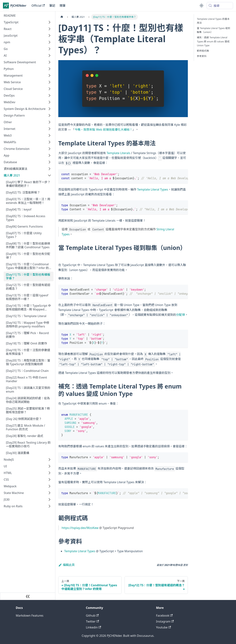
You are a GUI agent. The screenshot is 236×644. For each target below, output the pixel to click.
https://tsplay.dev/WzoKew (80, 528)
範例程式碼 (203, 51)
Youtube (164, 627)
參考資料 (202, 56)
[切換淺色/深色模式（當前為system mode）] (201, 6)
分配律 (180, 315)
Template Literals (118, 153)
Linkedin (94, 627)
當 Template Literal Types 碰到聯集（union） (213, 30)
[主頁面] (62, 17)
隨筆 (63, 6)
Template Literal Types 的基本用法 (213, 21)
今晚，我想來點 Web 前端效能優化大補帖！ (104, 130)
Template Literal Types (153, 189)
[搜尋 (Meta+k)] (220, 6)
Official (38, 6)
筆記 (52, 6)
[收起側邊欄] (28, 596)
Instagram (165, 621)
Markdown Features (30, 616)
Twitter (93, 621)
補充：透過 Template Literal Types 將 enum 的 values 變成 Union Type (213, 41)
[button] (27, 22)
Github (92, 616)
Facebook (164, 616)
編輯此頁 (67, 565)
